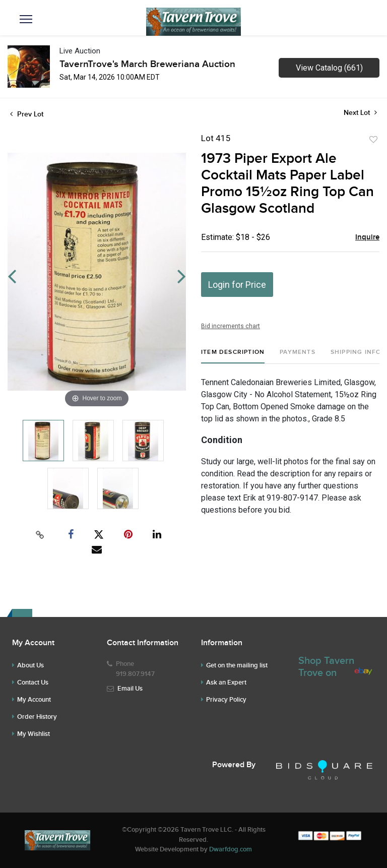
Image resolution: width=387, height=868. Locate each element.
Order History (37, 717)
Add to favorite (373, 140)
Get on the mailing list (237, 665)
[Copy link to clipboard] (40, 535)
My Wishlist (34, 734)
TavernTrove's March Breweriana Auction (147, 64)
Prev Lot (27, 114)
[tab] (233, 356)
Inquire (367, 237)
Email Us (130, 689)
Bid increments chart (231, 326)
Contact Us (33, 683)
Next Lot (360, 113)
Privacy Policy (226, 700)
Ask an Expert (226, 683)
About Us (30, 665)
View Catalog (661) (329, 68)
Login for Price (237, 285)
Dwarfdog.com (231, 849)
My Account (34, 700)
